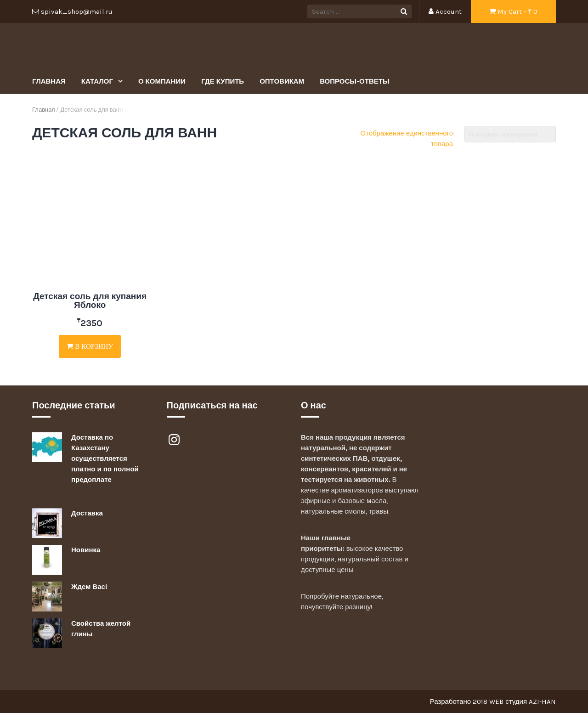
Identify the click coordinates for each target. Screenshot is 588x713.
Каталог (98, 81)
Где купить (223, 81)
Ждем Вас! (89, 587)
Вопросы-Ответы (354, 81)
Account (445, 11)
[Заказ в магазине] (510, 134)
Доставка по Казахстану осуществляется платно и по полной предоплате (105, 458)
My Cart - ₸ (513, 11)
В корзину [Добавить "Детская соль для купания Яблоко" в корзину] (90, 346)
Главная (49, 81)
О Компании (162, 81)
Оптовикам (282, 81)
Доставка (87, 513)
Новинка (86, 550)
